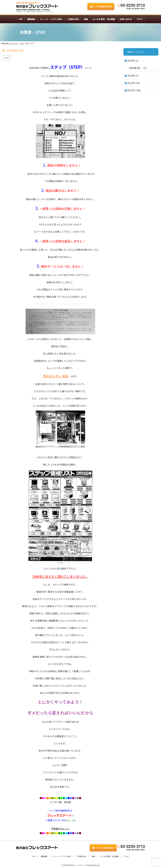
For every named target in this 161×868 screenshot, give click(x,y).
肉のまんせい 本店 (56, 376)
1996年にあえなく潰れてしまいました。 (60, 576)
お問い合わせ (126, 19)
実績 (86, 19)
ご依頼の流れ (73, 19)
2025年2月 (135, 68)
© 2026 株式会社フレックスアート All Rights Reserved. (80, 865)
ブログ (139, 19)
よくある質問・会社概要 (104, 19)
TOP (20, 19)
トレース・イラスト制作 (51, 19)
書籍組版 (31, 19)
